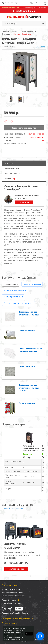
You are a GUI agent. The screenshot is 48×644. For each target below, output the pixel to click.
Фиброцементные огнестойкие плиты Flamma (29, 388)
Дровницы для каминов (15, 290)
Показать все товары (12, 509)
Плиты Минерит (27, 367)
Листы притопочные (13, 297)
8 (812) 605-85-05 (24, 11)
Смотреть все (24, 202)
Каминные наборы (32, 284)
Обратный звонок (16, 569)
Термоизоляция (11, 284)
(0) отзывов (40, 46)
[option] (24, 71)
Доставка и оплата (13, 174)
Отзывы (10, 179)
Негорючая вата (27, 330)
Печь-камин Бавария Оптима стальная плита (31, 448)
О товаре (9, 163)
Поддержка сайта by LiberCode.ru (15, 613)
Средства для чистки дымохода (18, 303)
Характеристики (12, 168)
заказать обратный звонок (13, 592)
